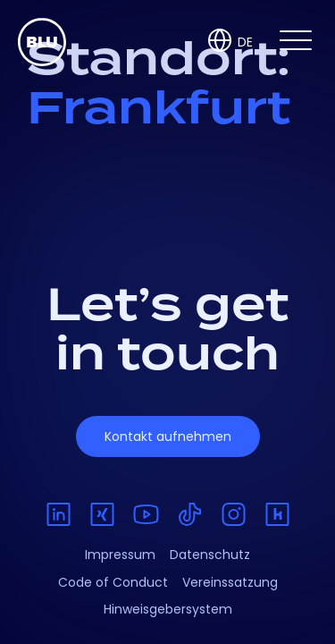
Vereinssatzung (230, 582)
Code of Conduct (113, 582)
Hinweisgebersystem (168, 609)
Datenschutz (210, 555)
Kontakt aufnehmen (168, 436)
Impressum (120, 555)
